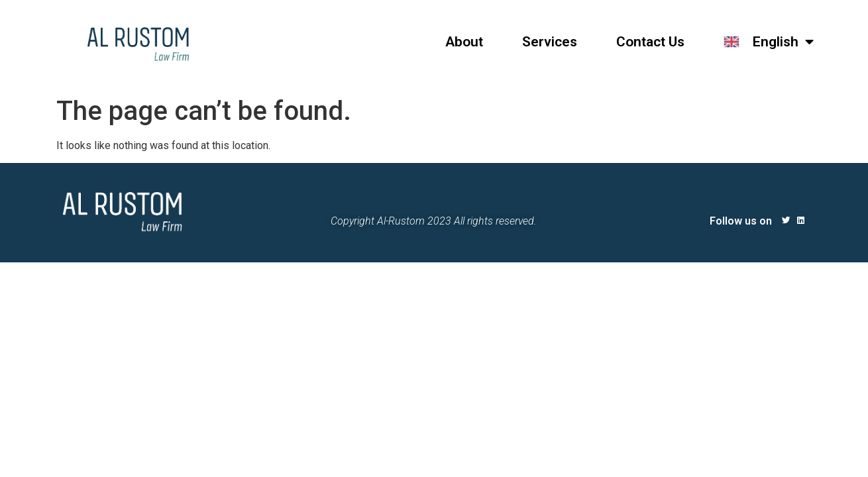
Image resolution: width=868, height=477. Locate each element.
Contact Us (650, 42)
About (464, 42)
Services (550, 42)
